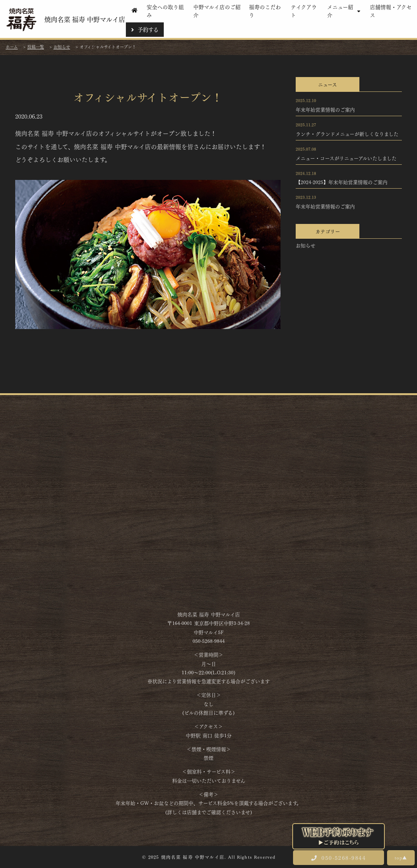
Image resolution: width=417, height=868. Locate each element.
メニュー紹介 (345, 11)
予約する (145, 29)
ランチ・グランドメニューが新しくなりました (347, 134)
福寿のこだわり (265, 11)
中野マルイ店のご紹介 (217, 11)
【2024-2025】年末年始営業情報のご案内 (342, 182)
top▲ (401, 857)
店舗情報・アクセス (391, 11)
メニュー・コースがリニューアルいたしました (346, 158)
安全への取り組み (165, 11)
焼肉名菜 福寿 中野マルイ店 (65, 19)
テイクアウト (304, 11)
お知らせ (306, 245)
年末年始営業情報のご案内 (325, 109)
